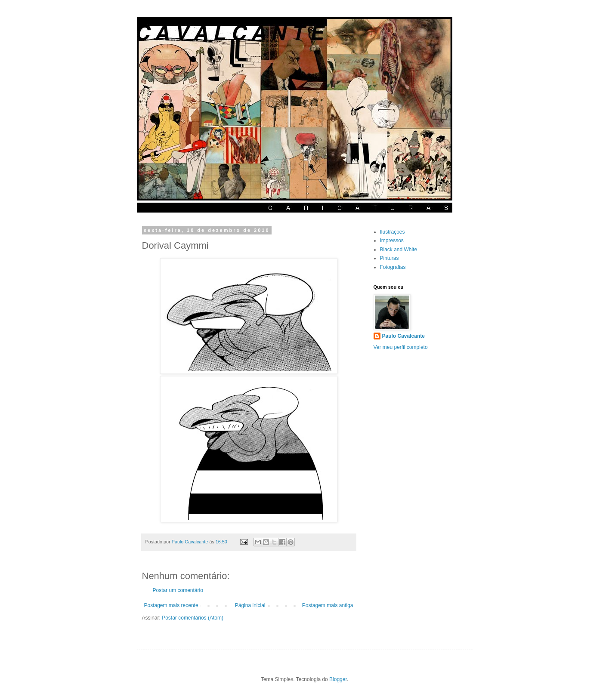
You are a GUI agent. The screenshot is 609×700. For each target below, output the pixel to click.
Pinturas (390, 258)
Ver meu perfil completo (401, 347)
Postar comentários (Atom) (193, 618)
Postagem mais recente (171, 605)
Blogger (338, 679)
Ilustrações (393, 232)
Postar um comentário (178, 590)
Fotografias (393, 267)
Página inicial (250, 605)
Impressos (392, 241)
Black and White (399, 250)
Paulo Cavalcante (403, 336)
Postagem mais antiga (328, 605)
